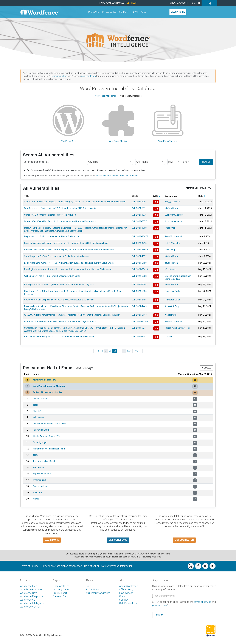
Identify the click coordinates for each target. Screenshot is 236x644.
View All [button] (206, 368)
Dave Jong (170, 250)
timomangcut (39, 480)
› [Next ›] (141, 351)
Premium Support (62, 596)
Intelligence (109, 12)
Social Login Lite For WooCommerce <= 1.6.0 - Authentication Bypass (57, 256)
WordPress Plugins (118, 123)
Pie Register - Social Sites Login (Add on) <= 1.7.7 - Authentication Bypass (59, 285)
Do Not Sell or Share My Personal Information (108, 566)
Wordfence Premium (31, 590)
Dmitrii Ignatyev (40, 442)
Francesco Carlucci (174, 291)
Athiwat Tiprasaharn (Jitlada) (47, 392)
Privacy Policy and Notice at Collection (61, 566)
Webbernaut (171, 315)
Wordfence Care (29, 593)
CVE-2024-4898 (139, 228)
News (135, 12)
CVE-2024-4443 (139, 306)
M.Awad (169, 336)
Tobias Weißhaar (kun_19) (177, 328)
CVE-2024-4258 (139, 202)
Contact (123, 596)
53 (110, 351)
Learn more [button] (52, 540)
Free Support (60, 593)
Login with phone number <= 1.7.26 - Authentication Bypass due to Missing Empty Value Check (69, 263)
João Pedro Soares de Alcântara (49, 386)
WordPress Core (68, 123)
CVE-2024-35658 (140, 250)
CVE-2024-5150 (139, 263)
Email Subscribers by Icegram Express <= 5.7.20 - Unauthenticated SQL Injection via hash (66, 243)
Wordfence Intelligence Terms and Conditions (118, 176)
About (144, 12)
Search (206, 162)
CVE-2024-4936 (139, 215)
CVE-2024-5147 (139, 315)
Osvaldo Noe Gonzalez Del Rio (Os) (49, 424)
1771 (129, 351)
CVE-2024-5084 (139, 291)
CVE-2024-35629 (140, 269)
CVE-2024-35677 (140, 236)
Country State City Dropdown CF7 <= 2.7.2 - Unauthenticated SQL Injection (59, 300)
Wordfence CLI (28, 600)
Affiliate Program (128, 590)
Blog (88, 586)
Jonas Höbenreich (173, 221)
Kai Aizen (37, 493)
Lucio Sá (176, 202)
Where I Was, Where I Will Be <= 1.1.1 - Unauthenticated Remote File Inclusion (60, 221)
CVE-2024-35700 (140, 321)
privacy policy (160, 605)
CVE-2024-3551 (139, 336)
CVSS (156, 196)
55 (120, 351)
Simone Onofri (172, 276)
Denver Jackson (40, 399)
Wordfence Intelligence (32, 603)
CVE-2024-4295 (139, 243)
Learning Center (61, 590)
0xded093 (176, 279)
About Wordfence (129, 586)
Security (123, 600)
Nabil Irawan (39, 417)
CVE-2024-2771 (139, 328)
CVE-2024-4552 (139, 256)
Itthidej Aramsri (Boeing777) (46, 436)
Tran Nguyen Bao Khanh (44, 461)
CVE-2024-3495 (139, 300)
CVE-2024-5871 (139, 208)
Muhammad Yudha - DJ (44, 380)
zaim (35, 455)
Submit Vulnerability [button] (198, 188)
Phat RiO (37, 411)
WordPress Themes (168, 123)
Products (94, 12)
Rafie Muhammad (173, 236)
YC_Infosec (170, 269)
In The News (93, 590)
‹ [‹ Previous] (95, 351)
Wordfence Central (30, 607)
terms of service (203, 602)
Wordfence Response (31, 596)
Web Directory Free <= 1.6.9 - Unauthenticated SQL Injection (52, 276)
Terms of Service (29, 566)
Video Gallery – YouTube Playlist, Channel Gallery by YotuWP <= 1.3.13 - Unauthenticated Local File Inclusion (75, 202)
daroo (36, 405)
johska (36, 499)
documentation (60, 76)
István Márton (171, 208)
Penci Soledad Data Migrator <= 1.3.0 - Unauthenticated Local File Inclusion (59, 336)
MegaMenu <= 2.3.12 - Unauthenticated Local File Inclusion (52, 236)
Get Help (132, 3)
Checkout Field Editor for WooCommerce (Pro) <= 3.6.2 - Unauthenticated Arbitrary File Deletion (69, 250)
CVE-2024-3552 (139, 276)
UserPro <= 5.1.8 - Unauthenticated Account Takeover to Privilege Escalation (60, 321)
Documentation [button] (184, 540)
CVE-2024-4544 (139, 285)
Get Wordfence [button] (118, 540)
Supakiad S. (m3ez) (42, 474)
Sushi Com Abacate (174, 215)
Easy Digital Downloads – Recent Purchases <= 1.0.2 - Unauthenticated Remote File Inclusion (68, 269)
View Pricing (178, 12)
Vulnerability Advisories (98, 593)
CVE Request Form (129, 603)
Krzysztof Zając (172, 300)
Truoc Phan (170, 228)
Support (124, 12)
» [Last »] (144, 351)
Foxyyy (168, 202)
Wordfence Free (28, 586)
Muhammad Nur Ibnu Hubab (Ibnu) (49, 449)
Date (202, 196)
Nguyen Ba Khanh (41, 430)
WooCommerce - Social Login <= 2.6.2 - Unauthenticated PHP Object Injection (61, 208)
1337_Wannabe (172, 243)
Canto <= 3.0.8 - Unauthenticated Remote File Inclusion (50, 215)
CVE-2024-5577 (139, 221)
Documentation (61, 586)
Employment (126, 593)
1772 (136, 351)
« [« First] (92, 351)
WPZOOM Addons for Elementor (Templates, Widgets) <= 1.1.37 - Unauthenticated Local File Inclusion (72, 315)
